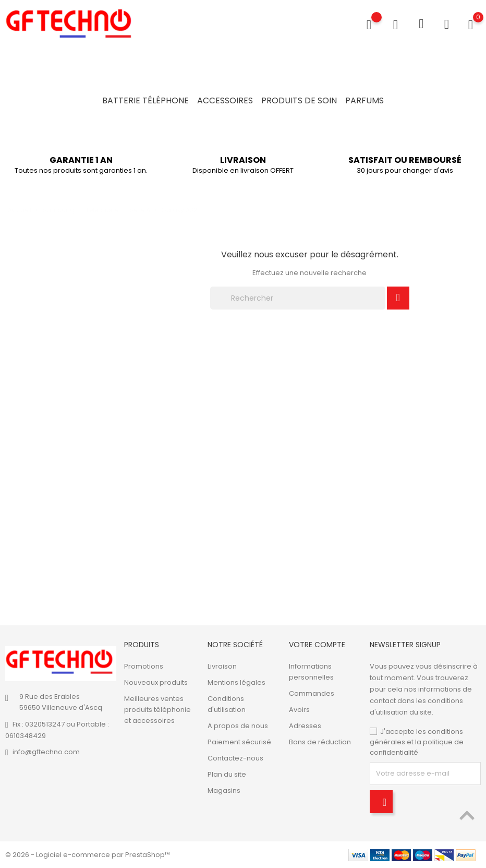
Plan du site (227, 774)
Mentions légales (236, 682)
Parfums (364, 100)
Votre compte (317, 645)
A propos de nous (238, 726)
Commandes (312, 693)
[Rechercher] (298, 298)
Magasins (224, 790)
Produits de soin (299, 100)
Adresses (305, 726)
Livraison (222, 666)
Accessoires (225, 100)
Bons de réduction (320, 742)
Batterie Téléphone (145, 100)
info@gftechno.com (46, 752)
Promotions (144, 666)
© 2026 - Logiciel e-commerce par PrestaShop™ (88, 855)
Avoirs (299, 710)
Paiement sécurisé (239, 742)
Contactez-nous (235, 758)
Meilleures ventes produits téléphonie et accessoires (157, 710)
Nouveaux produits (156, 682)
